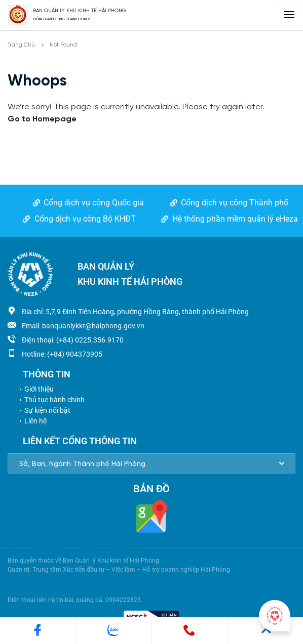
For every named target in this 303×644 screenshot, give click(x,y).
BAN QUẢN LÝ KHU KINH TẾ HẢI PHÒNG (80, 11)
